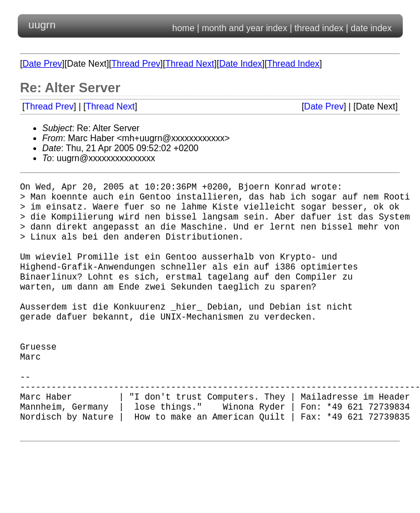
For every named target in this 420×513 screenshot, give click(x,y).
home (183, 28)
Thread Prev (136, 64)
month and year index (244, 28)
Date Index (240, 64)
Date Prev (42, 64)
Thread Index (293, 64)
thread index (319, 28)
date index (371, 28)
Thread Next (189, 64)
